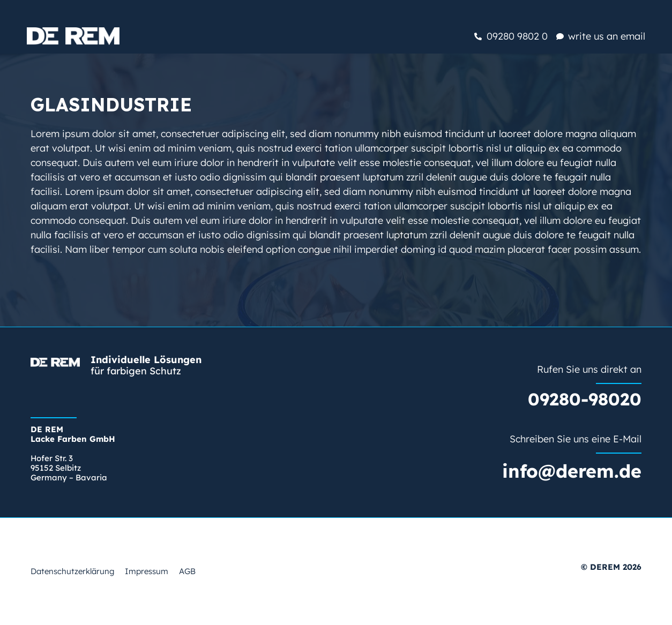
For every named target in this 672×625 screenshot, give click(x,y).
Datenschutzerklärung (72, 571)
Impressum (147, 571)
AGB (187, 571)
